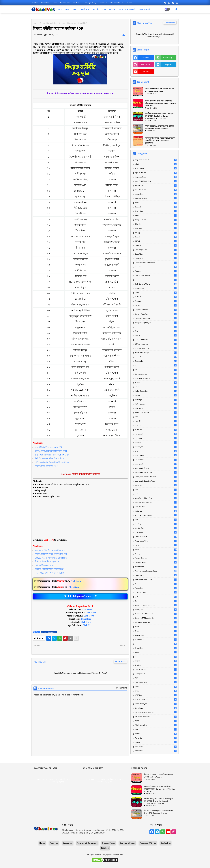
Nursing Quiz (156, 528)
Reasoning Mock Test (156, 622)
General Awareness (156, 348)
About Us (35, 3)
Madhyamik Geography (156, 472)
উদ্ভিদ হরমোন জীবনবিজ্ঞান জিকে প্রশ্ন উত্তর (52, 455)
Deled (156, 293)
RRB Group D (156, 635)
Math (156, 494)
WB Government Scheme (156, 712)
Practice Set (156, 567)
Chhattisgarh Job (156, 250)
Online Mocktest (156, 537)
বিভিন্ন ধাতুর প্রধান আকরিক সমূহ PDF (50, 573)
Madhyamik (145, 9)
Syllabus (113, 9)
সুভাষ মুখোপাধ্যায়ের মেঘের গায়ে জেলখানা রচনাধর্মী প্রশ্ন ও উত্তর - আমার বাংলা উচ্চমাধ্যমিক (160, 140)
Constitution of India (156, 275)
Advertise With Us (117, 3)
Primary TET (156, 575)
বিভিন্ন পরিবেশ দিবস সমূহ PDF (47, 561)
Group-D (156, 387)
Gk (156, 370)
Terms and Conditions (49, 3)
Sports (156, 652)
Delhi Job (156, 297)
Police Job (156, 554)
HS (154, 9)
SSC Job (156, 661)
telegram (168, 65)
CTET (156, 280)
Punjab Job (156, 588)
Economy (156, 301)
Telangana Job (156, 674)
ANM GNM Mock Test (156, 181)
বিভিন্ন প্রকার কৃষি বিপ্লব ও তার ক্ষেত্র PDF (51, 554)
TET (156, 678)
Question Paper (99, 9)
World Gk (156, 738)
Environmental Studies (156, 318)
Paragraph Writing (156, 541)
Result (156, 627)
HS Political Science (156, 413)
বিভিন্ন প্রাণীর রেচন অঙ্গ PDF (46, 466)
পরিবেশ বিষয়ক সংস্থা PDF (45, 565)
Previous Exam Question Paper (156, 571)
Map (156, 490)
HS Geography (156, 404)
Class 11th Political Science (156, 263)
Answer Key (156, 186)
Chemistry (156, 245)
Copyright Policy (90, 3)
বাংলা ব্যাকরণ (156, 747)
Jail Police (156, 430)
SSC (156, 657)
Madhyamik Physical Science (156, 477)
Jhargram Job (156, 434)
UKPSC (156, 687)
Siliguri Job (156, 648)
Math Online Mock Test (156, 498)
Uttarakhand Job (156, 704)
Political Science (156, 558)
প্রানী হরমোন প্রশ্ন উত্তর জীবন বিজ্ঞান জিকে (52, 462)
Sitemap (129, 3)
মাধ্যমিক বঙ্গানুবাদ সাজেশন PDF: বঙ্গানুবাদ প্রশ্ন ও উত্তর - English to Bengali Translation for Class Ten (160, 116)
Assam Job (156, 194)
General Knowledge (128, 9)
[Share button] (76, 638)
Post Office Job (156, 562)
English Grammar (156, 310)
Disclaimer (77, 3)
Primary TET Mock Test (156, 580)
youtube (145, 72)
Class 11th (156, 258)
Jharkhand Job (156, 438)
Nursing (156, 524)
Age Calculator (156, 173)
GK (75, 9)
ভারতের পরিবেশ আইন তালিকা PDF (49, 569)
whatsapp (168, 58)
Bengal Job (156, 211)
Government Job (156, 374)
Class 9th (156, 267)
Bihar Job (156, 224)
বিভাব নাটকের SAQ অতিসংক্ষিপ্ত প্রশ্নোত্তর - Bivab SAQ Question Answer (160, 127)
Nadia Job (156, 511)
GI (156, 365)
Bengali (156, 215)
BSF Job (156, 241)
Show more (120, 662)
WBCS (156, 721)
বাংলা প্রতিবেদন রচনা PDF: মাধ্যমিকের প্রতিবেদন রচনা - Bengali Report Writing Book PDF (160, 103)
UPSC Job (156, 695)
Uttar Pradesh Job (156, 699)
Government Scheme (156, 378)
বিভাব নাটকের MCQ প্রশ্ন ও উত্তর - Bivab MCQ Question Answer (159, 90)
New (67, 9)
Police (156, 550)
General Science (156, 357)
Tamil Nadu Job (156, 670)
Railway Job (156, 610)
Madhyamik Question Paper (156, 481)
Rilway (156, 631)
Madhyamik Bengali (156, 468)
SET (156, 644)
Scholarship (156, 640)
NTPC (156, 520)
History (156, 395)
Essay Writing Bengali (156, 323)
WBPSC (156, 734)
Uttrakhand (156, 708)
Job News (156, 442)
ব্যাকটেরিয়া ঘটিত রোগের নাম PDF (49, 447)
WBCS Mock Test (156, 725)
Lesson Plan (156, 455)
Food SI (156, 335)
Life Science (156, 460)
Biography (156, 228)
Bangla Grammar (156, 198)
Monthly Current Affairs (156, 502)
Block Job (156, 237)
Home (59, 9)
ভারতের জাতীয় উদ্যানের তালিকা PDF (50, 550)
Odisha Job (156, 532)
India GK (156, 421)
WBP (156, 729)
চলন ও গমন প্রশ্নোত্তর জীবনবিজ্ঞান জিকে (51, 451)
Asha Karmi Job (156, 190)
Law (156, 451)
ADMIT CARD (156, 168)
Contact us (103, 3)
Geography (156, 361)
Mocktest (85, 9)
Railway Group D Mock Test (156, 605)
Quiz (156, 597)
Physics (156, 545)
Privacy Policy (65, 3)
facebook (145, 58)
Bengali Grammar (156, 220)
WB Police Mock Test (156, 717)
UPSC (156, 691)
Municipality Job (156, 507)
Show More (170, 23)
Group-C (156, 383)
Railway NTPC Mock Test (156, 614)
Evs (156, 327)
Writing (156, 742)
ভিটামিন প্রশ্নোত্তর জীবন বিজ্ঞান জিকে (50, 458)
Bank (156, 203)
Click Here (59, 581)
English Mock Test (156, 314)
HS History (156, 408)
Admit (156, 164)
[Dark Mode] (176, 9)
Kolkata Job (156, 447)
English (156, 305)
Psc (156, 584)
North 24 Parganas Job (156, 515)
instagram (145, 65)
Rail (156, 601)
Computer (156, 271)
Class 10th (156, 254)
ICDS (156, 417)
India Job (156, 425)
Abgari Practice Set (156, 160)
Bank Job (156, 207)
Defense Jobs (156, 288)
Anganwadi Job (156, 177)
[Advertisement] (80, 520)
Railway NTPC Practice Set (156, 618)
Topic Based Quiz (156, 682)
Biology (156, 233)
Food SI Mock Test (156, 340)
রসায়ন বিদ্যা (156, 751)
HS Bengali (156, 400)
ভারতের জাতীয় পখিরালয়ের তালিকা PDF (51, 558)
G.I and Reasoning (156, 344)
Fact (156, 331)
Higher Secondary (156, 391)
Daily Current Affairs (156, 284)
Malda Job (156, 485)
